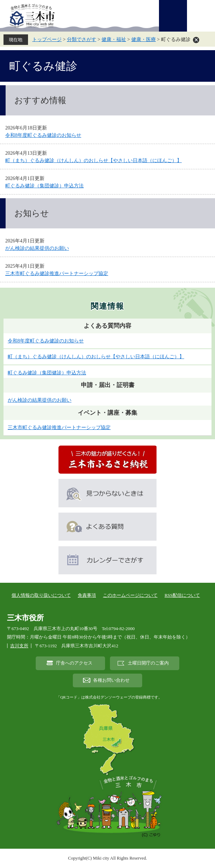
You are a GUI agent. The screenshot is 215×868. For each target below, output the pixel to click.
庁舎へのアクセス (74, 663)
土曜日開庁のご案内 (148, 663)
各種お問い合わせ (111, 680)
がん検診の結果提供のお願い (37, 248)
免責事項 (87, 595)
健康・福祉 (114, 39)
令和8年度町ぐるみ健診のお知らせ (43, 135)
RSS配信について (182, 595)
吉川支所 (19, 646)
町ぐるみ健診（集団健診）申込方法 (44, 186)
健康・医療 (144, 39)
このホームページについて (130, 595)
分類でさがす (82, 39)
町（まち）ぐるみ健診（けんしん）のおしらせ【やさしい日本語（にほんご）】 (93, 161)
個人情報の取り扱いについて (41, 595)
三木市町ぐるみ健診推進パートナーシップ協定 (57, 273)
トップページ (47, 39)
